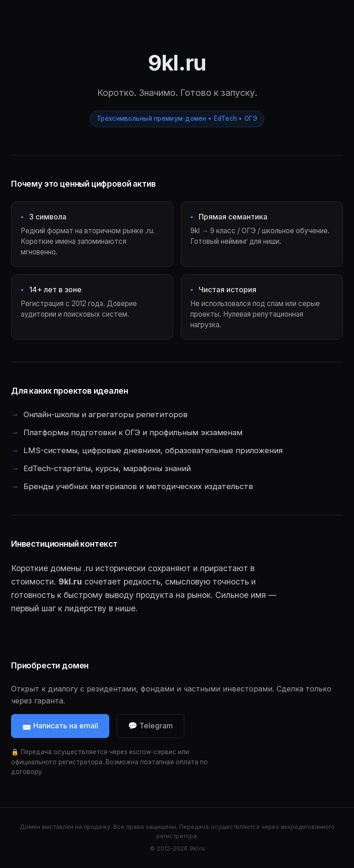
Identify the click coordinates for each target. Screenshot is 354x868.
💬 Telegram (150, 728)
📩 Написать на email (60, 728)
